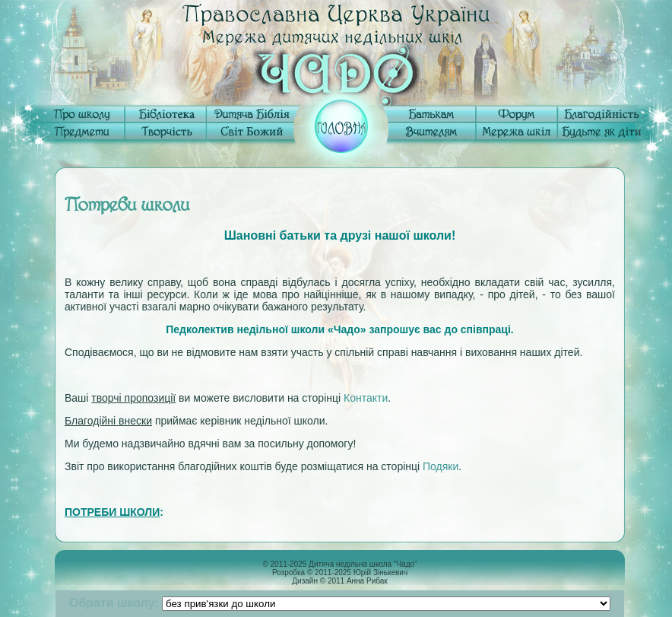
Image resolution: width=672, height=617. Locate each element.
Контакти (366, 398)
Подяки (441, 466)
